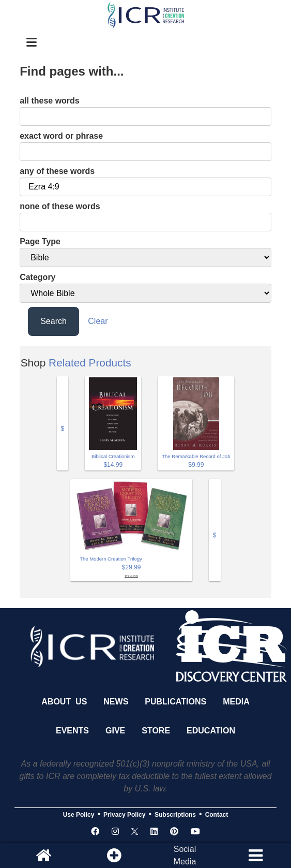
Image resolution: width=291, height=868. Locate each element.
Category (37, 277)
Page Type (40, 241)
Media (236, 702)
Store (156, 731)
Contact (217, 815)
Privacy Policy (124, 815)
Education (211, 731)
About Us (64, 702)
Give (115, 731)
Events (72, 731)
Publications (175, 702)
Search (53, 321)
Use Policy (79, 815)
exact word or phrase (61, 136)
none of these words (60, 206)
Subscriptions (175, 815)
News (116, 702)
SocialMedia (185, 855)
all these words (50, 101)
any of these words (57, 171)
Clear (98, 321)
